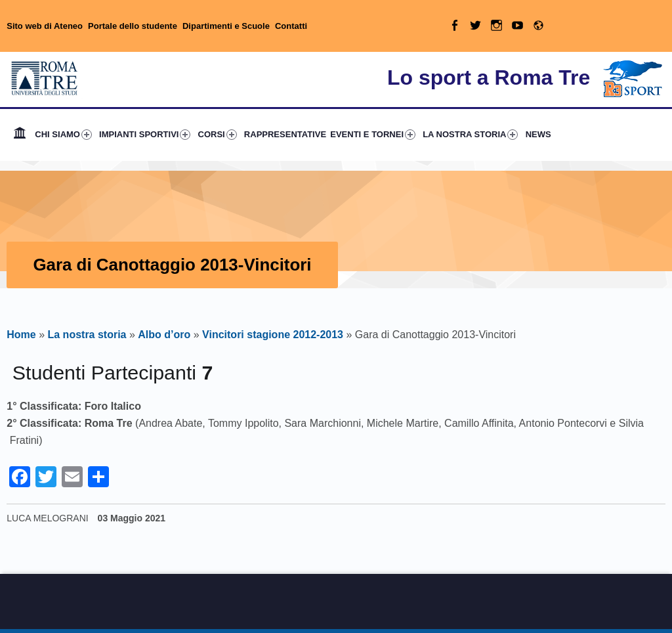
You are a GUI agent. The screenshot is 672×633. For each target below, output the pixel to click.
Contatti (291, 26)
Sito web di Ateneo (45, 26)
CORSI (218, 135)
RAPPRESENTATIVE (285, 134)
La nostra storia (87, 335)
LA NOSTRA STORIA (470, 135)
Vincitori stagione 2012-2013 (273, 335)
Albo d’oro (164, 335)
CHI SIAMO (63, 135)
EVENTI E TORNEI (373, 135)
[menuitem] (20, 135)
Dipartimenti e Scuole (226, 26)
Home (20, 135)
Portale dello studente (133, 26)
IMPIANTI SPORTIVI (145, 135)
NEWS (538, 134)
